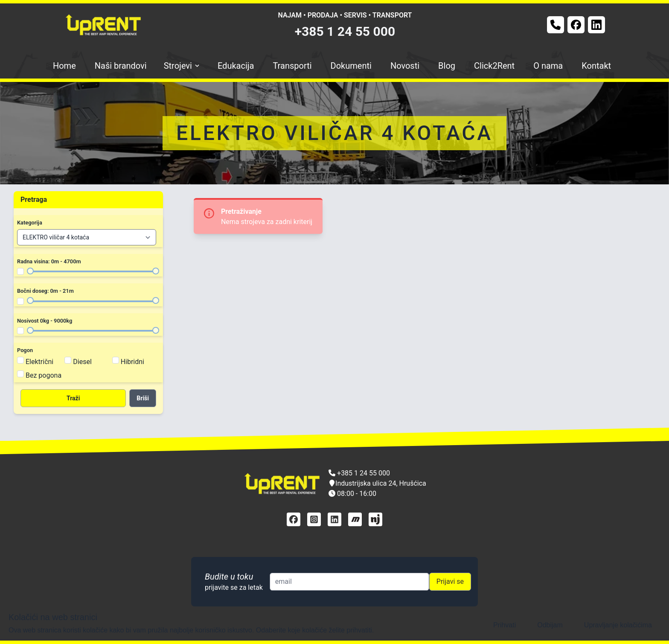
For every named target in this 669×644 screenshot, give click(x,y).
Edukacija (236, 66)
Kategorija (30, 223)
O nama (548, 66)
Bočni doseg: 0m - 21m (45, 291)
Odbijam (550, 625)
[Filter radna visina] (20, 271)
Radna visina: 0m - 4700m (49, 261)
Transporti (292, 66)
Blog (447, 66)
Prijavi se (450, 581)
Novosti (405, 66)
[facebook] (294, 519)
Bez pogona (44, 375)
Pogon (25, 350)
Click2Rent (494, 66)
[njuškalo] (375, 519)
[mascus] (355, 519)
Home (64, 66)
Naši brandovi (121, 66)
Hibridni (132, 362)
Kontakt (596, 66)
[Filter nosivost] (20, 331)
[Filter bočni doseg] (20, 301)
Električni (39, 362)
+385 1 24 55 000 (345, 31)
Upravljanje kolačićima (618, 625)
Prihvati (505, 625)
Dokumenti (351, 66)
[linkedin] (334, 519)
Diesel (82, 362)
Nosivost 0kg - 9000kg (45, 321)
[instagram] (314, 519)
